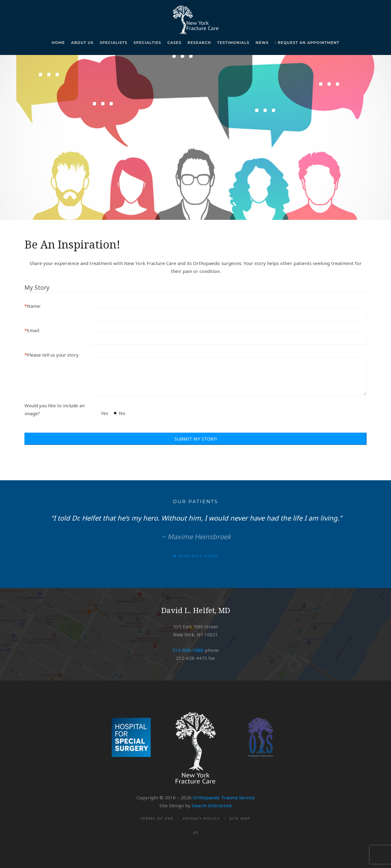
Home (58, 43)
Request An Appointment (307, 43)
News (262, 43)
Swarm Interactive (212, 805)
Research (199, 43)
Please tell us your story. (52, 355)
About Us (82, 43)
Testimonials (233, 43)
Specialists (113, 43)
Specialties (147, 43)
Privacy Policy (201, 819)
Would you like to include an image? (55, 409)
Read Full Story (199, 556)
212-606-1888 (188, 650)
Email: (32, 330)
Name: (33, 306)
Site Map (240, 819)
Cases (174, 43)
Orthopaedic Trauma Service (224, 797)
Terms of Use (157, 819)
